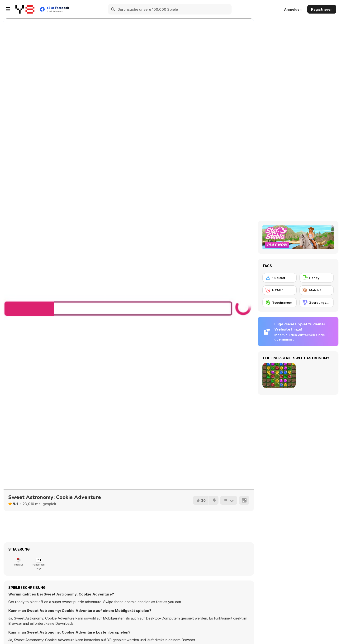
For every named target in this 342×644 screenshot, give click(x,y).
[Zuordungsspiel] (317, 302)
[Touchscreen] (280, 302)
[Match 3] (317, 290)
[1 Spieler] (280, 278)
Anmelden (293, 9)
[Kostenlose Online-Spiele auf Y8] (25, 9)
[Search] (113, 9)
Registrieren (322, 9)
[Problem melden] (229, 500)
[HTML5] (280, 290)
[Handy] (317, 278)
